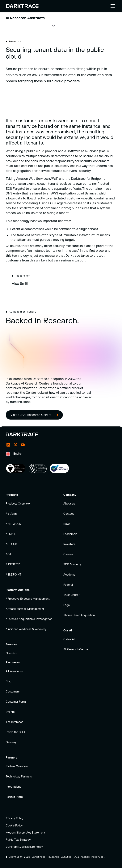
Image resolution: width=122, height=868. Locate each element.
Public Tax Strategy (18, 840)
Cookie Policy (14, 826)
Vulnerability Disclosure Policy (24, 847)
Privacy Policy (15, 819)
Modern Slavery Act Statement (25, 833)
